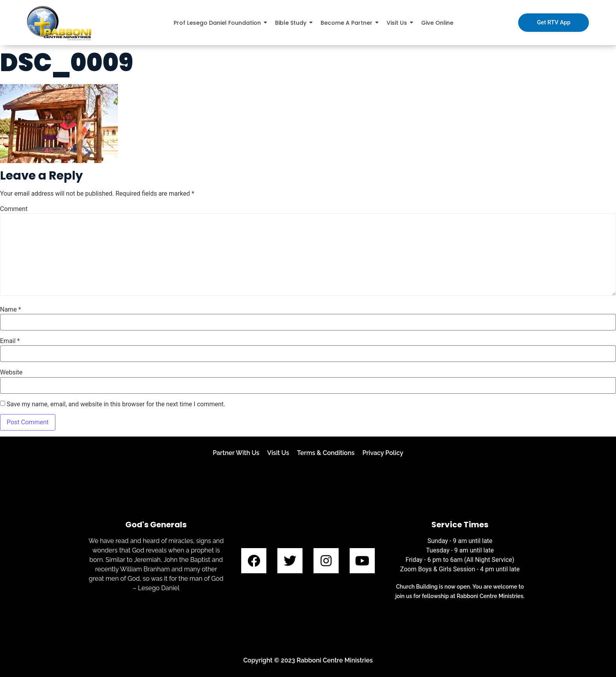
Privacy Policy (383, 453)
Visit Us (278, 453)
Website (11, 372)
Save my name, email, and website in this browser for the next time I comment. (116, 404)
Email (10, 341)
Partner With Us (236, 453)
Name (11, 310)
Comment (14, 209)
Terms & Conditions (326, 453)
